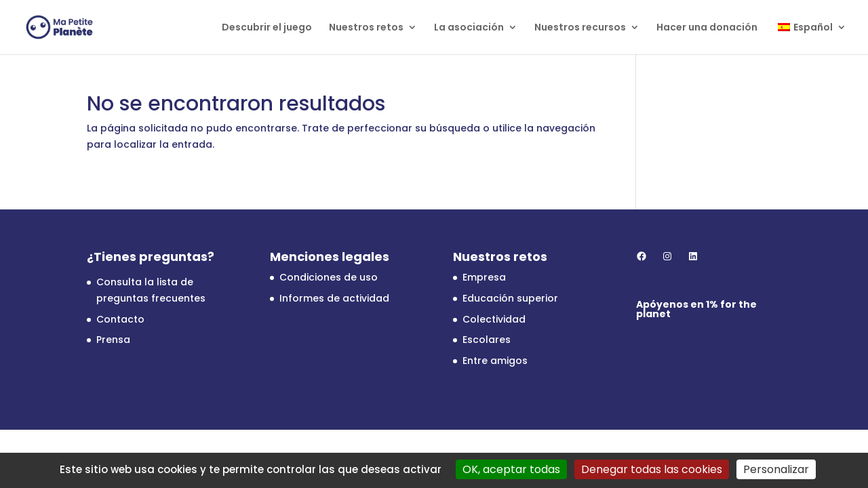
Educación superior (510, 298)
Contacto (120, 319)
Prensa (113, 340)
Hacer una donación (707, 28)
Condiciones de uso (329, 277)
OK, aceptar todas (511, 469)
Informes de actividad (334, 298)
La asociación (469, 28)
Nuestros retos (366, 28)
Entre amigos (495, 361)
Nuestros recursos (580, 28)
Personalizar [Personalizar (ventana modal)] (776, 469)
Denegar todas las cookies (652, 469)
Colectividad (494, 319)
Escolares (487, 340)
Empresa (484, 277)
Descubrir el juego (267, 28)
